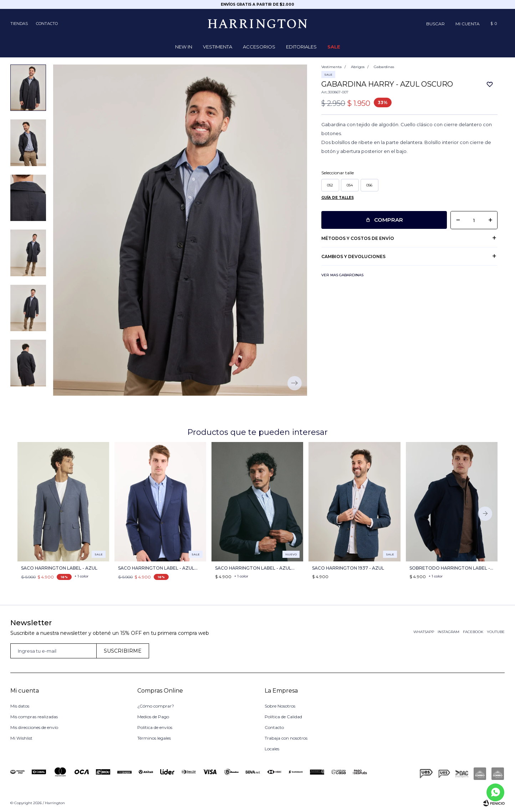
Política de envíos (155, 727)
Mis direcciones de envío (34, 727)
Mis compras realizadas (34, 717)
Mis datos (20, 706)
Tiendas (19, 24)
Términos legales (154, 738)
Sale (334, 47)
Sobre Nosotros (280, 706)
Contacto (47, 24)
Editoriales (301, 47)
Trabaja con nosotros (286, 738)
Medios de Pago (153, 717)
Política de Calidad (283, 717)
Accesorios (259, 47)
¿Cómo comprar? (156, 706)
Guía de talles (338, 198)
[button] (435, 24)
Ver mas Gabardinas (342, 275)
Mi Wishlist (21, 738)
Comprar (389, 220)
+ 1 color (81, 576)
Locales (272, 749)
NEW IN (184, 47)
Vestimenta (218, 47)
